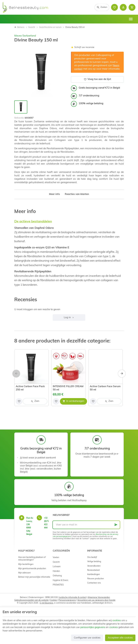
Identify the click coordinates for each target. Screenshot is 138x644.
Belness (19, 27)
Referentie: (19, 118)
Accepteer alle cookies (120, 638)
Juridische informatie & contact (73, 598)
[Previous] (16, 374)
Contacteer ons (94, 583)
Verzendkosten (94, 566)
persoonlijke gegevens (93, 627)
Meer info (54, 194)
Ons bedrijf (92, 557)
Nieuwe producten (96, 579)
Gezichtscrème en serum (50, 27)
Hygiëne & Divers (60, 580)
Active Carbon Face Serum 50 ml (105, 388)
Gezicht (32, 27)
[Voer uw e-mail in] (86, 525)
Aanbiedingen (94, 575)
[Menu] (131, 19)
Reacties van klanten (77, 194)
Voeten (56, 558)
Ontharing (57, 576)
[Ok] (116, 525)
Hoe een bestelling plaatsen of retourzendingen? (32, 559)
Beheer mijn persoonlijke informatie (34, 577)
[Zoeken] (102, 7)
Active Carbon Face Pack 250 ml (30, 388)
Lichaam (57, 567)
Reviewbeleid (93, 570)
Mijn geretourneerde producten (32, 569)
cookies (117, 621)
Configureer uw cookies (87, 638)
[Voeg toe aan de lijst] (19, 401)
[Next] (122, 374)
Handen (56, 571)
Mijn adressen (24, 573)
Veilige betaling (94, 562)
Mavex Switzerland (25, 36)
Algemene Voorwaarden (99, 598)
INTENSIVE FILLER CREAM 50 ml (68, 388)
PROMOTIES (58, 585)
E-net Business (47, 603)
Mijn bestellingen (26, 564)
